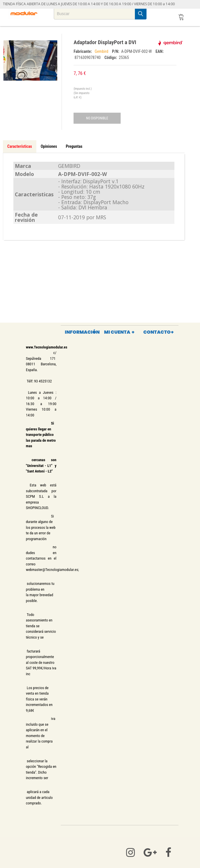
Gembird (102, 51)
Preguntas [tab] (74, 146)
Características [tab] (20, 146)
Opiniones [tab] (49, 146)
